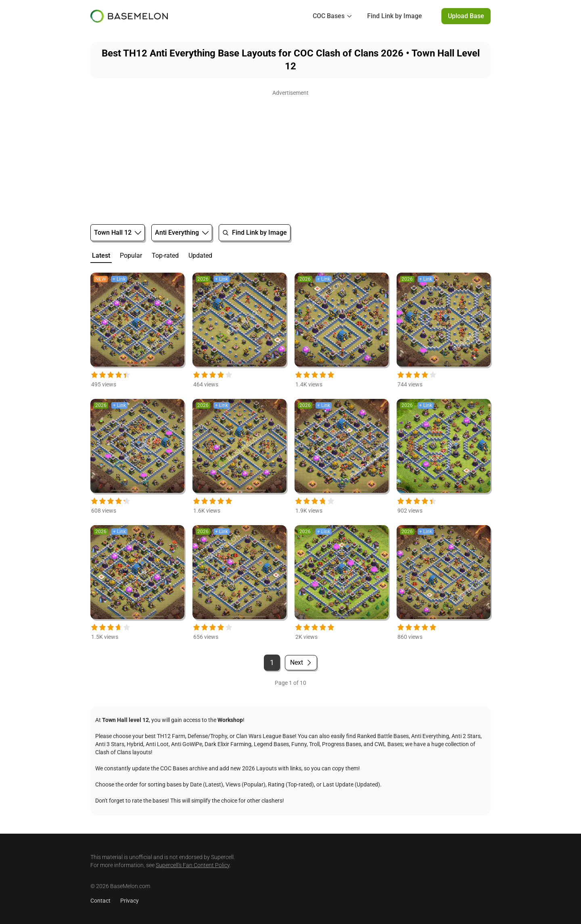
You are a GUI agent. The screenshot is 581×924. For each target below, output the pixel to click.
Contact (100, 901)
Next (301, 662)
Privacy (130, 901)
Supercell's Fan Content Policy (193, 865)
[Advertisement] (290, 155)
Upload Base (466, 16)
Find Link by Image (395, 16)
